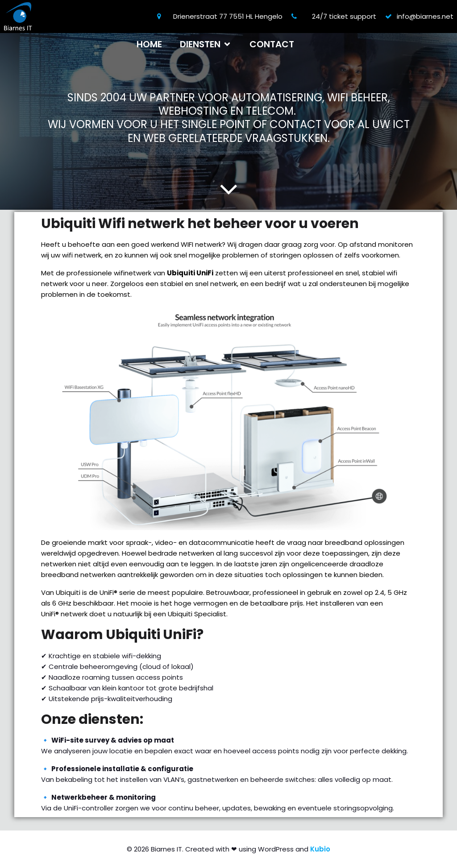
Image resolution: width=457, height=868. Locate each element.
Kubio (320, 849)
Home (149, 44)
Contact (272, 44)
